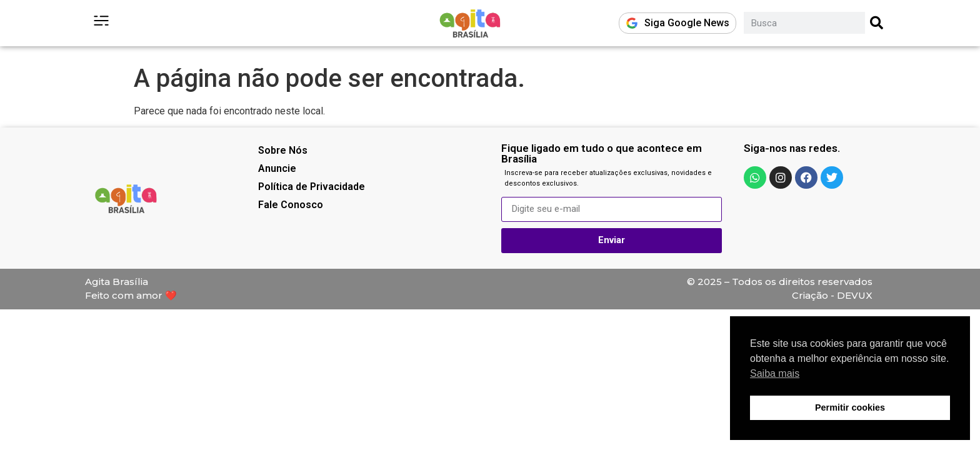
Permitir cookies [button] (850, 407)
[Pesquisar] (877, 23)
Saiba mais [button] (775, 373)
